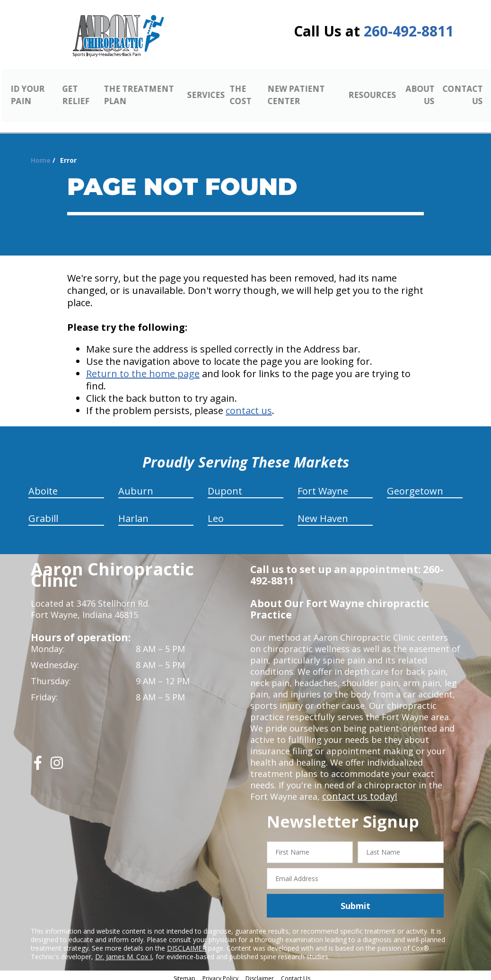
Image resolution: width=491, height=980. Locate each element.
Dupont (225, 486)
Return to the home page (143, 368)
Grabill (43, 513)
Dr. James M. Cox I (123, 951)
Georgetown (415, 486)
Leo (216, 513)
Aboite (43, 486)
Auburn (136, 486)
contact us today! (357, 791)
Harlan (133, 513)
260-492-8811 (409, 31)
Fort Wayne (323, 486)
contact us (249, 405)
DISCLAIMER (187, 943)
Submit (355, 901)
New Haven (323, 513)
